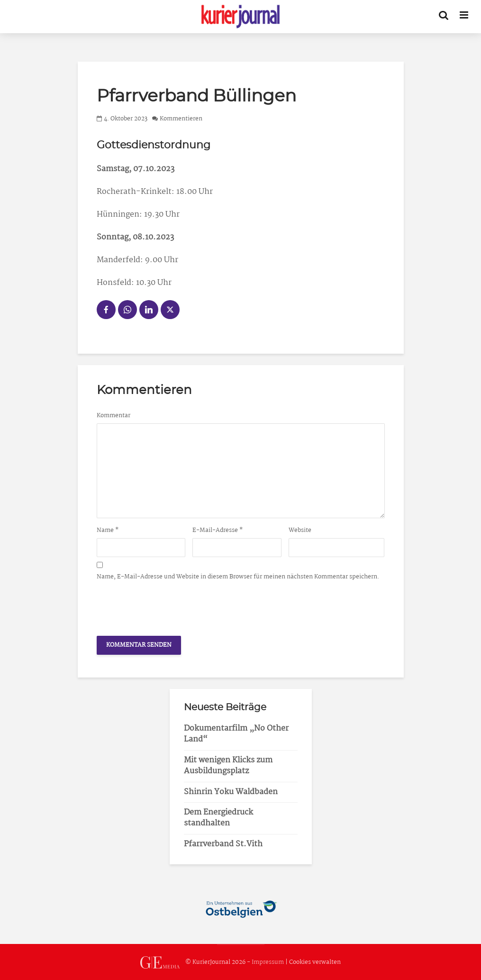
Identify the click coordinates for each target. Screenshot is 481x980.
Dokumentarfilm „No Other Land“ (236, 734)
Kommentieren (181, 119)
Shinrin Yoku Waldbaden (231, 792)
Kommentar (113, 416)
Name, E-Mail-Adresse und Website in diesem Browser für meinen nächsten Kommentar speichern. (238, 577)
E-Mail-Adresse (218, 531)
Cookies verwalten (315, 962)
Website (300, 531)
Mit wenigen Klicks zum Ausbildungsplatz (228, 766)
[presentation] (169, 605)
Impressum (268, 962)
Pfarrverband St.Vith (223, 844)
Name (108, 531)
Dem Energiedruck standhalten (218, 818)
